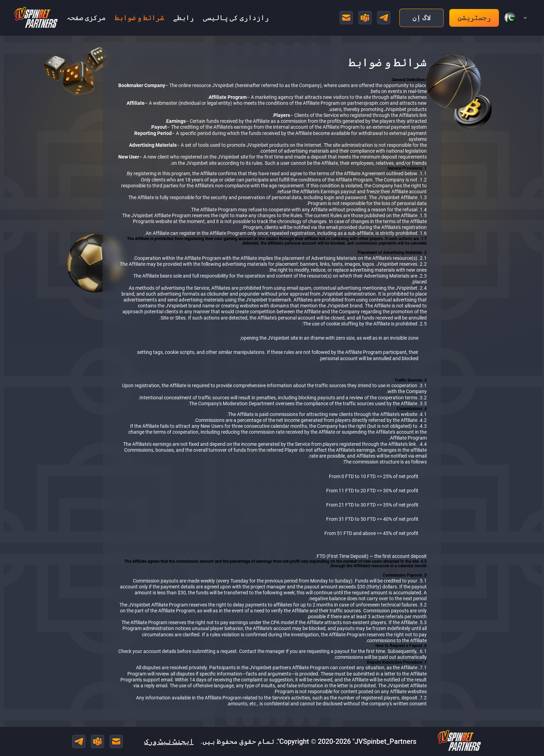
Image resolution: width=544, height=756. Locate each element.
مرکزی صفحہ (86, 18)
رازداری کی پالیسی (236, 18)
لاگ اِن (422, 18)
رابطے (184, 18)
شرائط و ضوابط (139, 18)
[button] (513, 18)
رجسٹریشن (474, 18)
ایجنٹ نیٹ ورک (169, 741)
